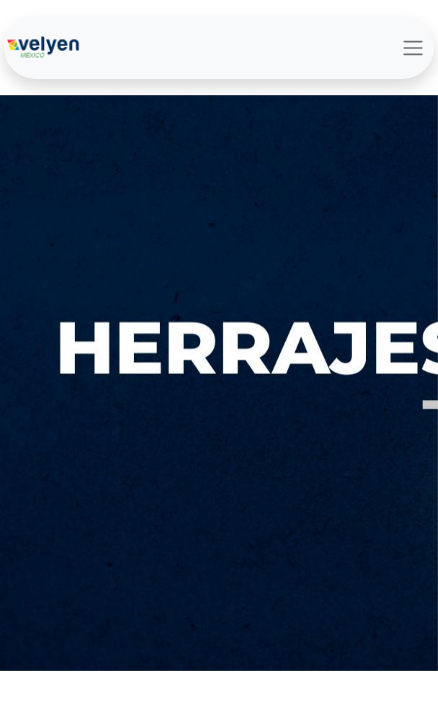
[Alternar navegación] (413, 47)
